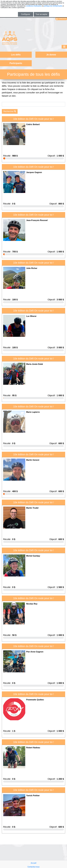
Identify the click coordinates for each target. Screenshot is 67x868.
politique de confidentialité (53, 6)
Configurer (26, 14)
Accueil (34, 863)
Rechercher (10, 111)
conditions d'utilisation (34, 6)
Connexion (61, 19)
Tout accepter (41, 14)
